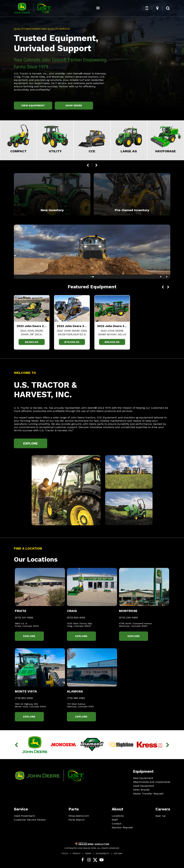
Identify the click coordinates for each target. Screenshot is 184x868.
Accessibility (102, 853)
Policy (65, 853)
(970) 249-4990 (128, 618)
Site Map (118, 853)
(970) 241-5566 (24, 618)
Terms (88, 853)
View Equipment (33, 105)
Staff (115, 820)
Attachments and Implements (152, 782)
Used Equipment (144, 786)
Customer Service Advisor (30, 820)
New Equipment (143, 778)
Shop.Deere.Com (79, 816)
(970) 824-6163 (76, 618)
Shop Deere (74, 105)
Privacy (77, 853)
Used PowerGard (24, 816)
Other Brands (141, 790)
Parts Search (77, 820)
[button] (147, 8)
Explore (30, 443)
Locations (118, 816)
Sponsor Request (122, 827)
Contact (117, 824)
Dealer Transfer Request (148, 794)
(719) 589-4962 (76, 698)
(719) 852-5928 (24, 698)
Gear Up (161, 816)
